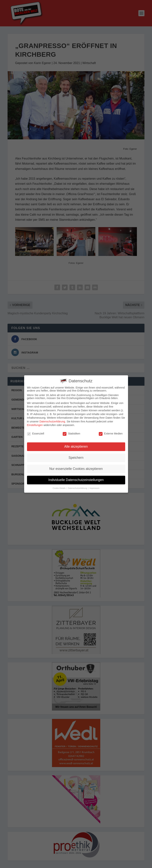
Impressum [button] (94, 488)
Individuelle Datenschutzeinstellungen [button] (76, 479)
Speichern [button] (76, 457)
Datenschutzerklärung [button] (78, 488)
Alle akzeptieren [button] (76, 446)
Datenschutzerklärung (52, 421)
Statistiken (71, 433)
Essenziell (36, 433)
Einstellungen (35, 425)
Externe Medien (111, 433)
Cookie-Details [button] (59, 488)
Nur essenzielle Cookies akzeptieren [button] (76, 468)
